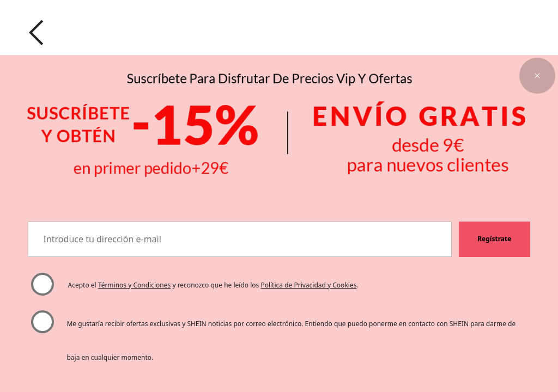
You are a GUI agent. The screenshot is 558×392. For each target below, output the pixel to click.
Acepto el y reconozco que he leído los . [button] (213, 285)
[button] (537, 76)
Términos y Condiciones (134, 285)
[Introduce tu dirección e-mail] (240, 240)
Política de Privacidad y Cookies (308, 285)
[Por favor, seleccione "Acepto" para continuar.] (42, 284)
